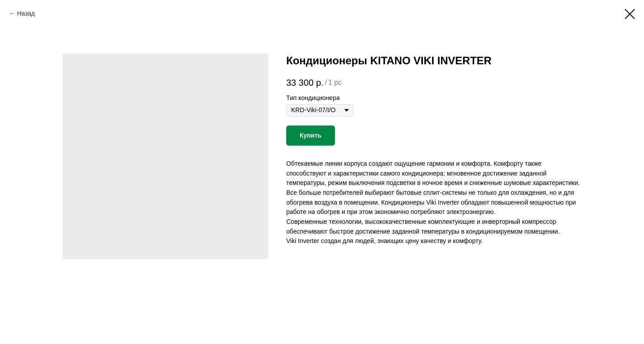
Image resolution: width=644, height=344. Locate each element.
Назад (26, 13)
